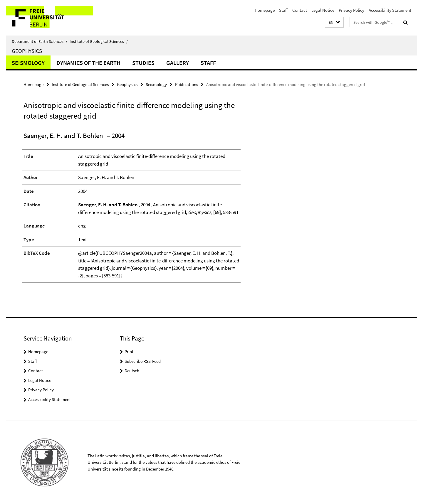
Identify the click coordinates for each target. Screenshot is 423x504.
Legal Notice (323, 10)
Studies (143, 63)
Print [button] (129, 352)
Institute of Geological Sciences (99, 41)
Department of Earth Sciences (40, 41)
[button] (334, 22)
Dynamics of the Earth (88, 63)
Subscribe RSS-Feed (143, 361)
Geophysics (27, 51)
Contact (300, 10)
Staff (283, 10)
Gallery (178, 63)
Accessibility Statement (390, 10)
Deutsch (132, 371)
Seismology (28, 63)
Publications (187, 84)
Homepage (265, 10)
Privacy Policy (351, 10)
